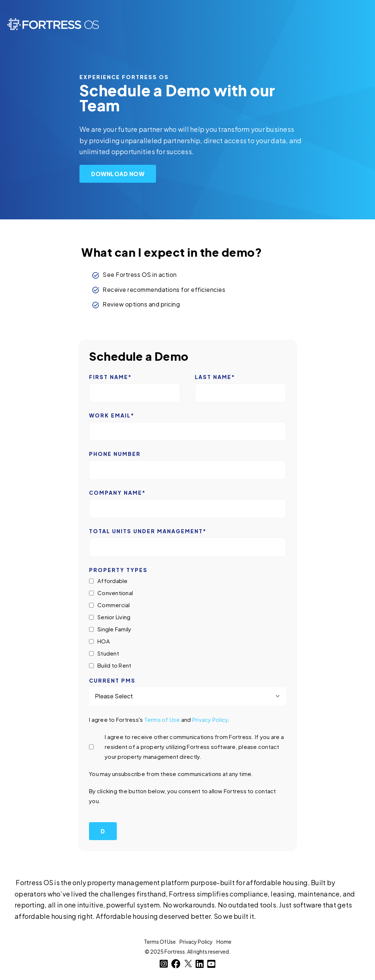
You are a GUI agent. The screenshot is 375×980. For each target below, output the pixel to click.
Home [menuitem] (224, 942)
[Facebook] (176, 964)
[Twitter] (188, 964)
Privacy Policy (210, 719)
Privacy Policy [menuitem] (196, 942)
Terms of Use (162, 719)
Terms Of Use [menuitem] (160, 942)
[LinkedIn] (200, 964)
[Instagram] (164, 964)
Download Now (118, 174)
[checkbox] (187, 623)
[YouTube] (211, 964)
